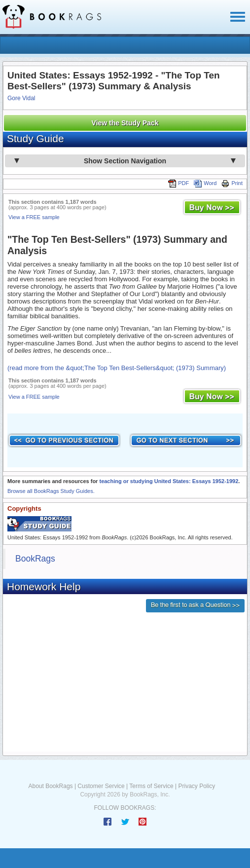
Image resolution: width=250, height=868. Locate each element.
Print (232, 183)
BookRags (35, 559)
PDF (179, 183)
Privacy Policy (196, 786)
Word (205, 183)
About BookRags (51, 786)
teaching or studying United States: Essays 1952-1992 (169, 481)
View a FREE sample (34, 217)
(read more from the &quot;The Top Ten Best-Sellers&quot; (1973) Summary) (117, 368)
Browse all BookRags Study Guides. (51, 491)
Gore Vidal (21, 98)
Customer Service (101, 786)
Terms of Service (151, 786)
